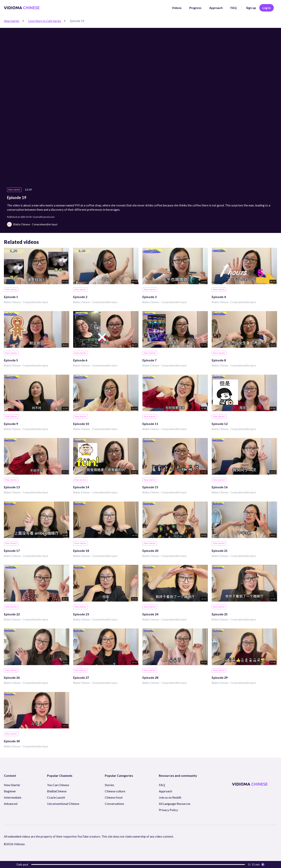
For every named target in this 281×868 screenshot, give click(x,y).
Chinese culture (115, 791)
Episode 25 (220, 614)
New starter (12, 21)
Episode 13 (12, 487)
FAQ (233, 8)
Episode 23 (81, 614)
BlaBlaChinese (57, 791)
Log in (267, 8)
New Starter (12, 785)
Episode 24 (150, 614)
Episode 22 (12, 614)
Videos (177, 8)
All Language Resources (175, 804)
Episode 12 (220, 424)
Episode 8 (219, 360)
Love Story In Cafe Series (45, 21)
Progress (195, 8)
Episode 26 (12, 677)
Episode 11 (150, 424)
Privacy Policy (168, 810)
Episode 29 (220, 677)
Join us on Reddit (170, 797)
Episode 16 (220, 487)
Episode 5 (11, 360)
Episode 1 (11, 297)
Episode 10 (81, 424)
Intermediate (13, 797)
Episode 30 (12, 741)
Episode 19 (77, 21)
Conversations (114, 804)
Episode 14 (81, 487)
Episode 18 (81, 551)
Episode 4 (219, 297)
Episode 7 (149, 360)
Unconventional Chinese (63, 804)
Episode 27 (81, 677)
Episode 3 (149, 297)
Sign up (251, 8)
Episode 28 (150, 677)
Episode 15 (150, 487)
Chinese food (114, 797)
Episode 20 (150, 551)
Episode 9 (11, 424)
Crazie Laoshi (56, 797)
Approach (216, 8)
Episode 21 (220, 551)
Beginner (10, 791)
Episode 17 (12, 551)
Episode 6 (80, 360)
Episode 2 (80, 297)
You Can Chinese (58, 785)
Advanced (11, 804)
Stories (109, 785)
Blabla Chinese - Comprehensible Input (26, 302)
